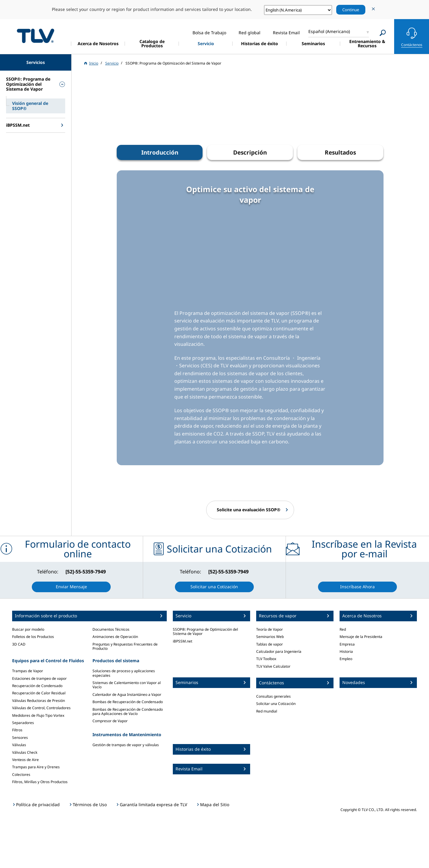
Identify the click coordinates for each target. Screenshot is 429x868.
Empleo (346, 659)
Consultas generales (273, 696)
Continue (351, 10)
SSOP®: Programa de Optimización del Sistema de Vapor (205, 631)
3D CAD (19, 644)
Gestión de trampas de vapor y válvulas (126, 745)
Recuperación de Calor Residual (39, 693)
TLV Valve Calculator (273, 666)
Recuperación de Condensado (37, 686)
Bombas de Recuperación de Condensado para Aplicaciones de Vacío (128, 711)
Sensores (20, 738)
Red (343, 629)
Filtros (17, 730)
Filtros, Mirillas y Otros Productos (40, 782)
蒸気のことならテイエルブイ (35, 36)
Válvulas (19, 745)
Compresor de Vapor (110, 721)
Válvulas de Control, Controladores (41, 708)
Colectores (21, 775)
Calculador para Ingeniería (279, 651)
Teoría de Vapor (270, 629)
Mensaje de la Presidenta (361, 637)
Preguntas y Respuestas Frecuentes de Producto (125, 646)
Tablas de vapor (270, 644)
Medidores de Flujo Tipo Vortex (38, 715)
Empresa (347, 644)
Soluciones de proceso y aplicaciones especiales (124, 673)
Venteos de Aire (25, 760)
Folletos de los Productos (33, 637)
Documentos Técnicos (111, 629)
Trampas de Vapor (28, 671)
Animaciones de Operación (115, 637)
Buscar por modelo (28, 629)
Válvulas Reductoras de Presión (39, 701)
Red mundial (267, 711)
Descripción (250, 152)
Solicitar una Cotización (276, 704)
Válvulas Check (25, 752)
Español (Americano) (329, 31)
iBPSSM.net (183, 641)
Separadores (23, 723)
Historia (346, 651)
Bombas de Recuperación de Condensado (128, 702)
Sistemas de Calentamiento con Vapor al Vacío (127, 685)
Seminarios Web (270, 637)
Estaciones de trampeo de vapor (39, 678)
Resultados (340, 152)
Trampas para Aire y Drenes (36, 767)
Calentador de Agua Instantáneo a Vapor (127, 694)
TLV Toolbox (266, 659)
